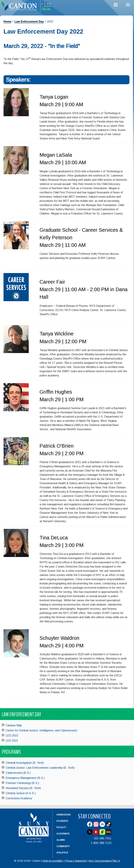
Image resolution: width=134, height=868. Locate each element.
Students (62, 821)
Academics (63, 834)
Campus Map (14, 725)
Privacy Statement (76, 861)
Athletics (62, 853)
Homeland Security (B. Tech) (23, 788)
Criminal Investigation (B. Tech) (25, 763)
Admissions (63, 815)
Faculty (61, 827)
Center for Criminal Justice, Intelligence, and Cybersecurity (41, 730)
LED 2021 (12, 741)
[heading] (20, 6)
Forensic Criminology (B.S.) (22, 783)
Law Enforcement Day (29, 22)
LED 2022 (12, 736)
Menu (128, 5)
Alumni (61, 840)
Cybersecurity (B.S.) (18, 773)
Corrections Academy (19, 798)
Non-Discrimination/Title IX (104, 861)
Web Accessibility (53, 861)
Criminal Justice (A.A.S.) (21, 793)
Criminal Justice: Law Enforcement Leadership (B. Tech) (40, 768)
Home (7, 22)
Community (63, 846)
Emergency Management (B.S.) (25, 778)
